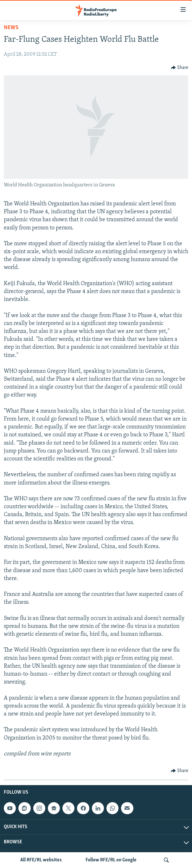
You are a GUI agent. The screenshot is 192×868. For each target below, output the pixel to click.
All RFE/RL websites (41, 860)
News (11, 28)
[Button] (180, 68)
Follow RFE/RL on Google (111, 860)
